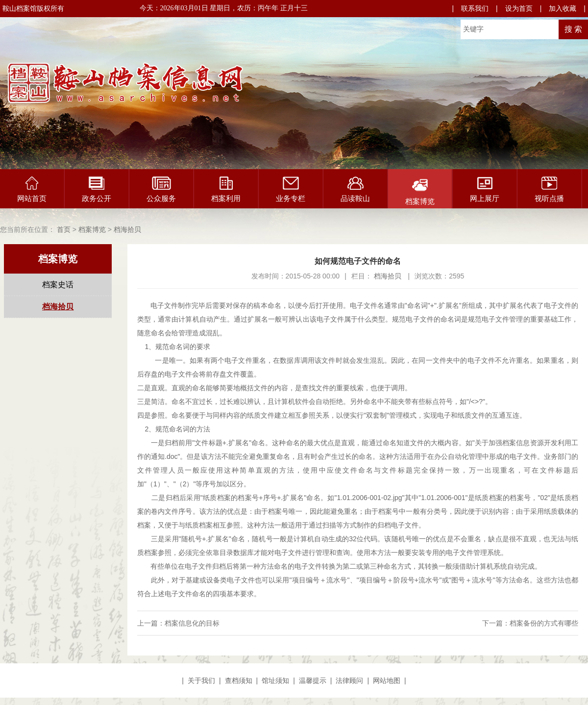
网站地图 (387, 680)
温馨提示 (313, 680)
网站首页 (32, 189)
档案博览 (420, 191)
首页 (64, 229)
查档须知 (239, 680)
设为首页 (519, 8)
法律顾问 (349, 680)
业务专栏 (291, 189)
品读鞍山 (355, 189)
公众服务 (161, 189)
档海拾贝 (127, 229)
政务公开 (97, 189)
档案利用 (226, 189)
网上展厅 (485, 189)
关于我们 (201, 680)
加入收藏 (563, 8)
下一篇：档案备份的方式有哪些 (530, 623)
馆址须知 (275, 680)
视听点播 (549, 189)
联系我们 (475, 8)
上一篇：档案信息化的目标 (178, 623)
